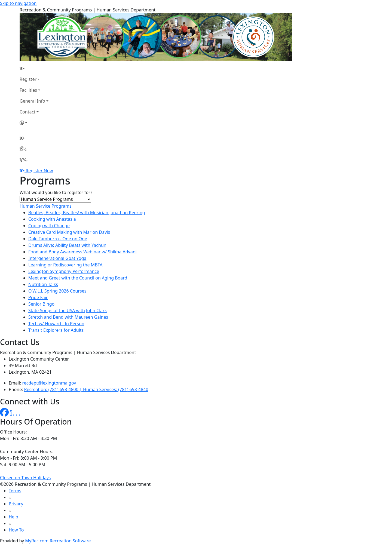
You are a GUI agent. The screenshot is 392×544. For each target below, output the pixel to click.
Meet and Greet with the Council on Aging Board (78, 278)
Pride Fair (38, 297)
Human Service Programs (46, 206)
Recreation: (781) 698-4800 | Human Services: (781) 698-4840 (86, 389)
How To (16, 530)
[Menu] (23, 160)
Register (28, 79)
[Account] (34, 123)
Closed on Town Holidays (25, 478)
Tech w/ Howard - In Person (56, 324)
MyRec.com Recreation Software (58, 541)
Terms (15, 491)
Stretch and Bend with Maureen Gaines (68, 317)
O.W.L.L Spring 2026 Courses (57, 291)
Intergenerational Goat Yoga (57, 258)
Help (13, 517)
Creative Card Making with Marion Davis (69, 232)
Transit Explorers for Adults (56, 330)
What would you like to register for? (56, 192)
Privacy (16, 504)
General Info (32, 101)
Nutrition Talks (43, 284)
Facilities (28, 90)
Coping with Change (49, 226)
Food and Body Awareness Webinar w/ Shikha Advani (82, 252)
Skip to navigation (18, 3)
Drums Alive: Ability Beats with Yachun (67, 245)
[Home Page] (34, 68)
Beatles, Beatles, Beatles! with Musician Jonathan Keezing (87, 213)
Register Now (39, 171)
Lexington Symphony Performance (64, 271)
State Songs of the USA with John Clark (68, 311)
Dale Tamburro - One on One (58, 239)
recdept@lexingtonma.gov (49, 383)
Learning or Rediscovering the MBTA (65, 265)
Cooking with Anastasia (52, 219)
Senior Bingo (41, 304)
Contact (27, 112)
